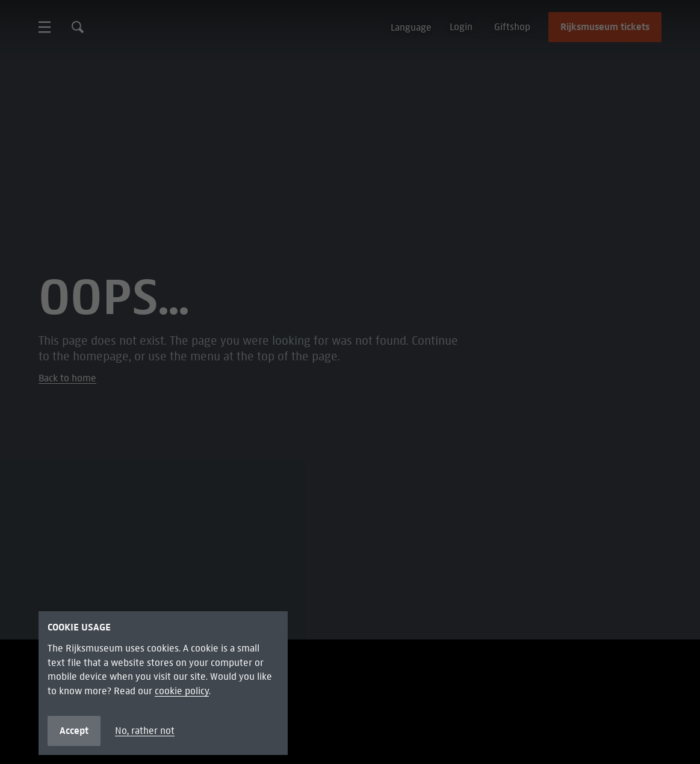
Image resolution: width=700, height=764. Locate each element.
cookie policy (182, 691)
